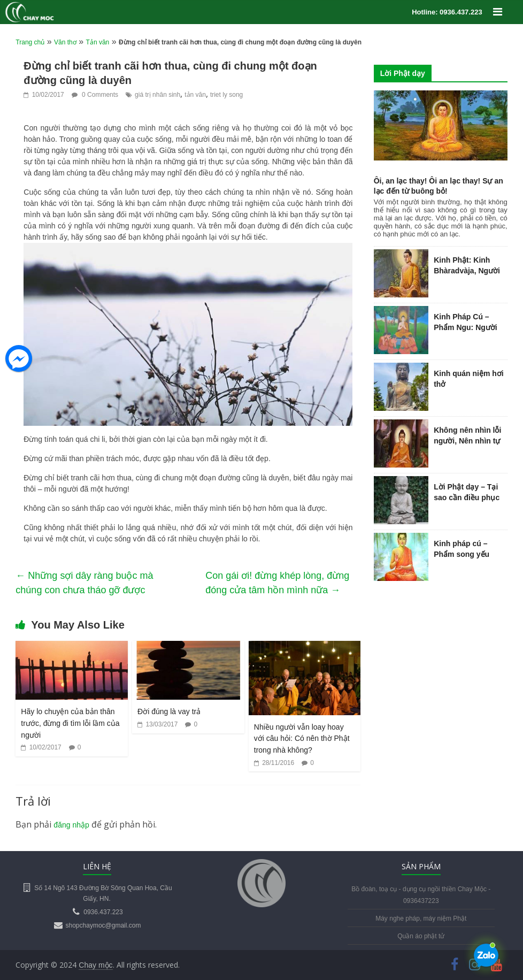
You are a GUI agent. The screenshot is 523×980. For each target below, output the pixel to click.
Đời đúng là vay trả (169, 711)
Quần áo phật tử (421, 936)
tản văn (195, 95)
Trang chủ (30, 42)
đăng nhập (71, 825)
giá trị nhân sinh (157, 95)
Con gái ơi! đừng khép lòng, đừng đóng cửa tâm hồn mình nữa (277, 583)
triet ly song (226, 95)
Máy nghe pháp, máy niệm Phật (421, 918)
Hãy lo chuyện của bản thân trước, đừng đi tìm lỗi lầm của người (70, 723)
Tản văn (98, 42)
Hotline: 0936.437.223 (447, 12)
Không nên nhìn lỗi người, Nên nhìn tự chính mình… (467, 441)
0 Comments (95, 95)
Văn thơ (65, 42)
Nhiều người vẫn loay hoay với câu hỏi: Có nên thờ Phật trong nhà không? (302, 738)
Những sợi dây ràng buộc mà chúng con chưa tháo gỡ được (84, 583)
